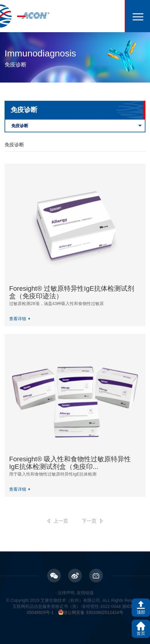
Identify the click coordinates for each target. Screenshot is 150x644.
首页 (141, 633)
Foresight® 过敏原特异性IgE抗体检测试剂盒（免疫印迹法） (72, 292)
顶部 (141, 612)
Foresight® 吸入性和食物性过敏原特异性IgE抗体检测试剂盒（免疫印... (70, 463)
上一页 (61, 521)
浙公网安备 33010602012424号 (91, 612)
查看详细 (18, 319)
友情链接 (85, 593)
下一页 (89, 521)
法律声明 (66, 593)
